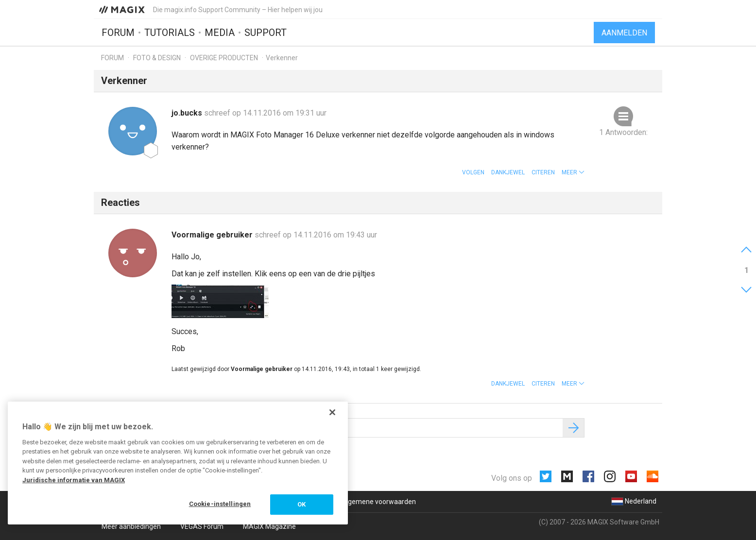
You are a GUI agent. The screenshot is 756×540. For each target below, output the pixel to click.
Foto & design (157, 58)
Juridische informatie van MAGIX (74, 480)
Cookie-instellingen (220, 504)
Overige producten (224, 58)
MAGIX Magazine (269, 526)
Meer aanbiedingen (131, 526)
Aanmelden (624, 33)
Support (266, 33)
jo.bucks (188, 113)
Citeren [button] (543, 172)
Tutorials (170, 33)
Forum (118, 33)
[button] (573, 172)
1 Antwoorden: (623, 132)
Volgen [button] (473, 172)
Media (220, 33)
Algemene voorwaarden (379, 502)
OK (301, 504)
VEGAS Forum (202, 526)
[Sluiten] (332, 412)
